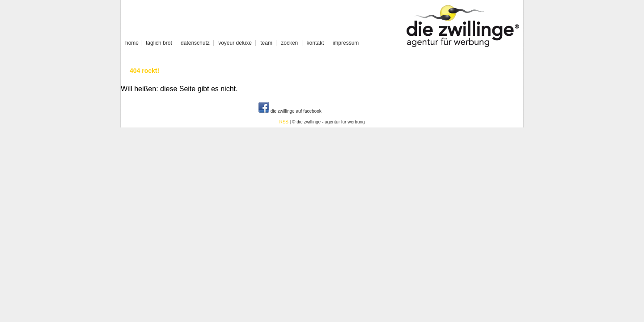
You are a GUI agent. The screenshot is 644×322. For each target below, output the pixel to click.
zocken (289, 43)
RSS (284, 122)
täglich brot (159, 43)
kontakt (316, 43)
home (132, 43)
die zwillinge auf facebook (290, 111)
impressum (346, 43)
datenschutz (195, 43)
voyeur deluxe (235, 43)
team (266, 43)
